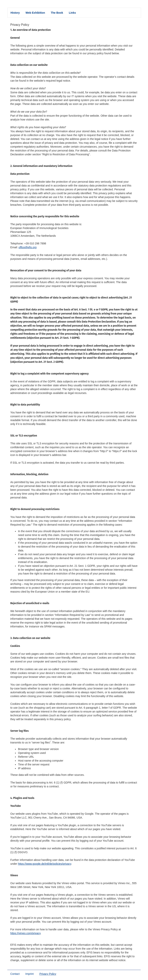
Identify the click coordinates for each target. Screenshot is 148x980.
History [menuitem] (15, 13)
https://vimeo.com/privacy (25, 933)
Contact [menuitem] (15, 974)
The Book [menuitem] (57, 13)
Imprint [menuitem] (30, 974)
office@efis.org (27, 247)
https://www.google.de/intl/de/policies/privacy (45, 864)
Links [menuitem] (72, 13)
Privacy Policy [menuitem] (49, 974)
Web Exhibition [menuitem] (35, 13)
